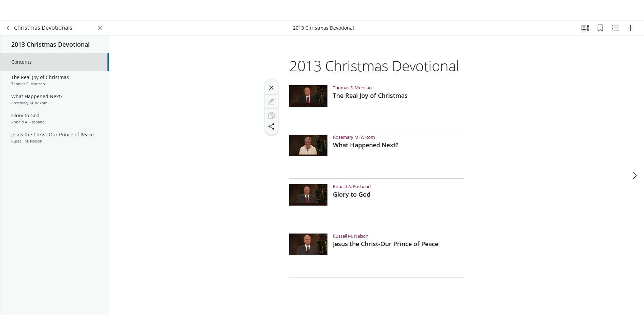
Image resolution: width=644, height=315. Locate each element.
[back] (9, 33)
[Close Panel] (101, 33)
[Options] (630, 33)
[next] (634, 164)
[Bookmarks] (600, 33)
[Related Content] (615, 33)
